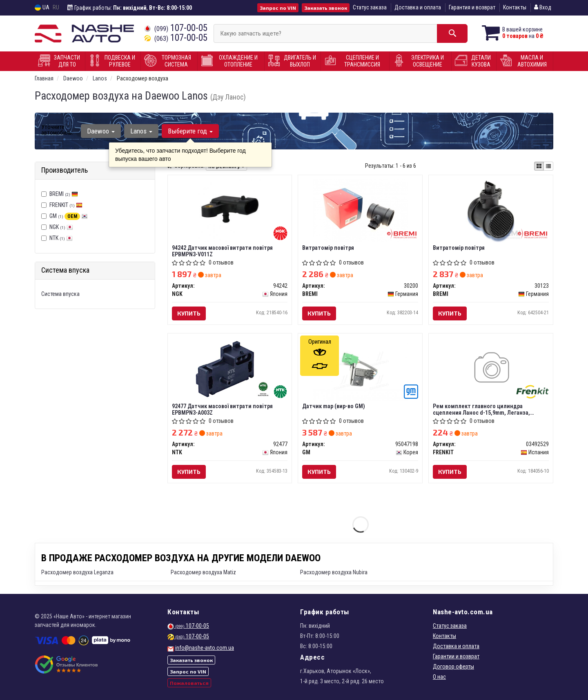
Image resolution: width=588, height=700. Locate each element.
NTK (61, 238)
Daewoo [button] (101, 131)
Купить (189, 313)
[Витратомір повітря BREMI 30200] (360, 210)
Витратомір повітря (328, 248)
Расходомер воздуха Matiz (203, 572)
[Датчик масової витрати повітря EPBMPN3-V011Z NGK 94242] (230, 210)
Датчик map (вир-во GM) (334, 406)
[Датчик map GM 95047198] (360, 369)
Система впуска (60, 294)
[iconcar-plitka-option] (539, 166)
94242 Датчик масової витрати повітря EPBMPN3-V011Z (222, 251)
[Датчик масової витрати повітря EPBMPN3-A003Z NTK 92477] (229, 369)
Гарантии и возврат (456, 656)
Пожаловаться (189, 683)
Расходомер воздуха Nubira (334, 572)
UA (42, 8)
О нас (439, 677)
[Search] (452, 33)
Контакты (515, 7)
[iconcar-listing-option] (548, 166)
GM (69, 216)
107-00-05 (176, 28)
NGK (61, 227)
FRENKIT (66, 205)
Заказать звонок (326, 8)
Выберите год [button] (190, 131)
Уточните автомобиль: (57, 130)
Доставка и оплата (418, 7)
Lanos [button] (141, 131)
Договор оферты (453, 667)
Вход (543, 7)
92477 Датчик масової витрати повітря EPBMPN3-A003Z (222, 409)
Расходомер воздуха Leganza (77, 572)
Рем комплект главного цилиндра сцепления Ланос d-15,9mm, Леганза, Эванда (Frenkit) (481, 409)
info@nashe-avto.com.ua (205, 648)
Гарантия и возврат (472, 7)
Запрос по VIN (278, 8)
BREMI (64, 194)
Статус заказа (370, 7)
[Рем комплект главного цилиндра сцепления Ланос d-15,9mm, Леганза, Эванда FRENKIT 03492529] (491, 369)
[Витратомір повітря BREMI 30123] (491, 210)
